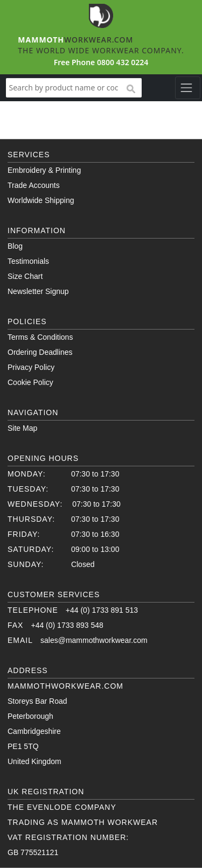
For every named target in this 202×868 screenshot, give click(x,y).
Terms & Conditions (40, 337)
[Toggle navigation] (188, 88)
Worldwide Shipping (41, 200)
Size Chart (25, 276)
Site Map (22, 428)
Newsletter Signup (38, 291)
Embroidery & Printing (44, 170)
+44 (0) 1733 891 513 (102, 610)
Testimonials (28, 261)
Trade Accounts (34, 185)
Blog (15, 246)
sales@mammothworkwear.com (94, 640)
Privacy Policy (31, 367)
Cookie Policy (30, 382)
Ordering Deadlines (40, 352)
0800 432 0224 (123, 62)
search (130, 89)
